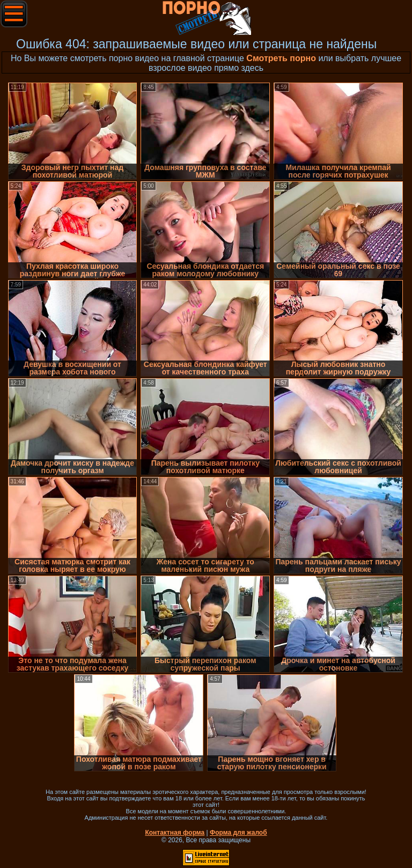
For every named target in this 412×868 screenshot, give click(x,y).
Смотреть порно (281, 58)
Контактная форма (175, 833)
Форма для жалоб (238, 833)
